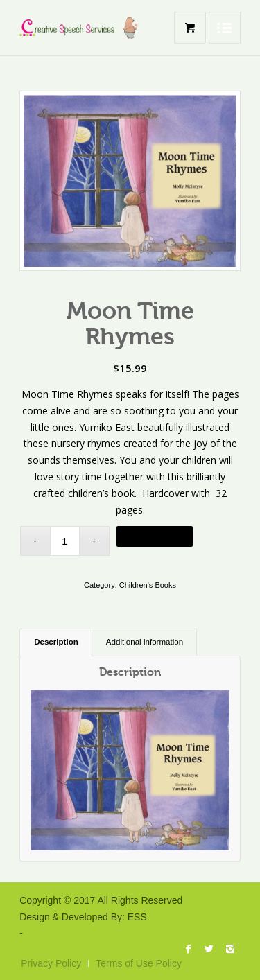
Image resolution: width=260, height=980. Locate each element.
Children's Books (148, 585)
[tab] (56, 642)
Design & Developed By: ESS (83, 917)
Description (56, 642)
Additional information (145, 642)
